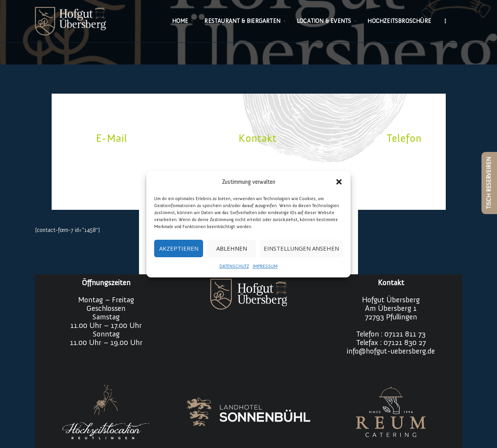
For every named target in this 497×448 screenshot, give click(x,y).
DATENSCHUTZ (234, 266)
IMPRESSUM (265, 266)
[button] (339, 182)
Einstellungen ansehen (301, 248)
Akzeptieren (179, 248)
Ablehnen (232, 248)
